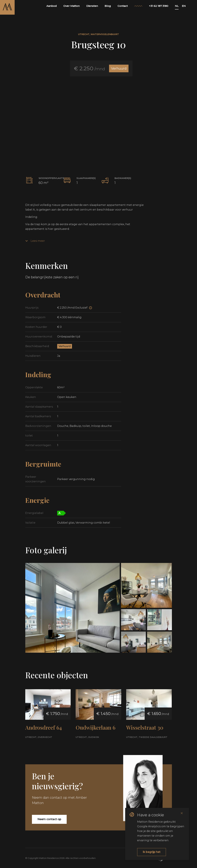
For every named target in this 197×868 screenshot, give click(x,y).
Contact (123, 6)
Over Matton (71, 6)
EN (184, 6)
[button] (99, 118)
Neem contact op (49, 819)
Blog (108, 6)
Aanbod (52, 6)
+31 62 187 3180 (159, 6)
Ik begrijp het (152, 852)
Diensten (92, 6)
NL (177, 6)
